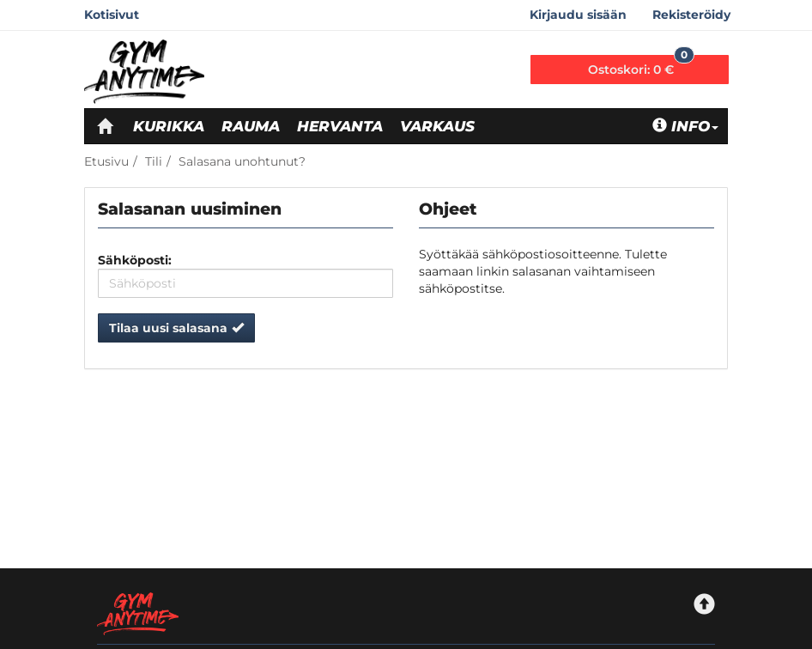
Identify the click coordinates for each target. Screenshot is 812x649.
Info (685, 126)
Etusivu (106, 161)
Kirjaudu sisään (578, 15)
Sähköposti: (135, 260)
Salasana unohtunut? (242, 161)
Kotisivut (112, 15)
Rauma (251, 126)
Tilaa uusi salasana (176, 328)
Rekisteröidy (691, 15)
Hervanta (340, 126)
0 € (641, 66)
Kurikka (169, 126)
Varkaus (437, 126)
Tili (154, 161)
